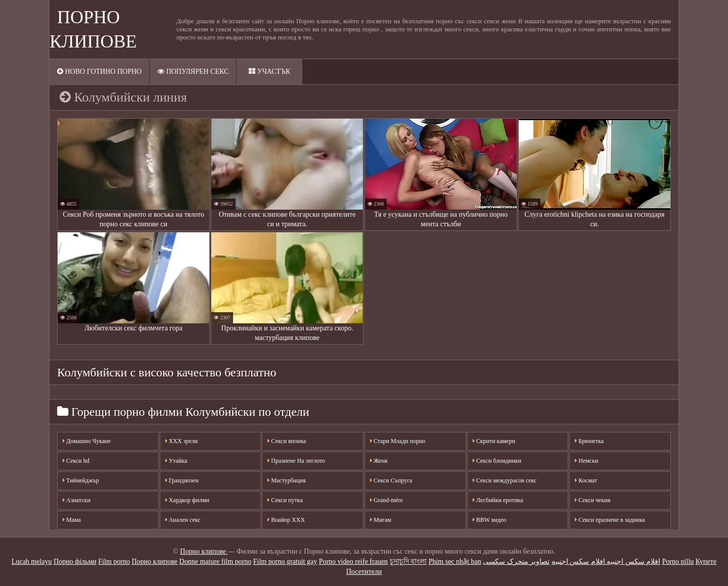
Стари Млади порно (398, 441)
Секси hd (76, 461)
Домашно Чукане (87, 441)
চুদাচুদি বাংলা (408, 561)
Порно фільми (75, 561)
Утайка (176, 461)
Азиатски (77, 500)
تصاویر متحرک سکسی (516, 561)
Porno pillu (678, 561)
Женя (379, 461)
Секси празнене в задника (610, 520)
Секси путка (285, 500)
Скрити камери (494, 441)
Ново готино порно (99, 71)
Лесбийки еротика (498, 500)
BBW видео (490, 520)
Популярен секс (193, 71)
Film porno (114, 561)
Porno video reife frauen (353, 561)
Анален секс (183, 520)
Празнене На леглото (296, 461)
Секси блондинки (497, 461)
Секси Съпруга (391, 480)
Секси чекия (593, 500)
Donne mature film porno (216, 561)
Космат (586, 480)
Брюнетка (589, 441)
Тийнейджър (81, 480)
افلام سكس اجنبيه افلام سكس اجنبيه (606, 561)
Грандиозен (182, 480)
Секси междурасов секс (505, 480)
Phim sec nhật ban (455, 561)
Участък (269, 71)
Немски (586, 461)
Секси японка (287, 441)
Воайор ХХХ (286, 520)
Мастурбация (286, 480)
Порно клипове (204, 551)
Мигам (381, 520)
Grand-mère (386, 500)
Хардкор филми (187, 500)
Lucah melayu (32, 561)
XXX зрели (181, 441)
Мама (72, 520)
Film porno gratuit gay (285, 561)
